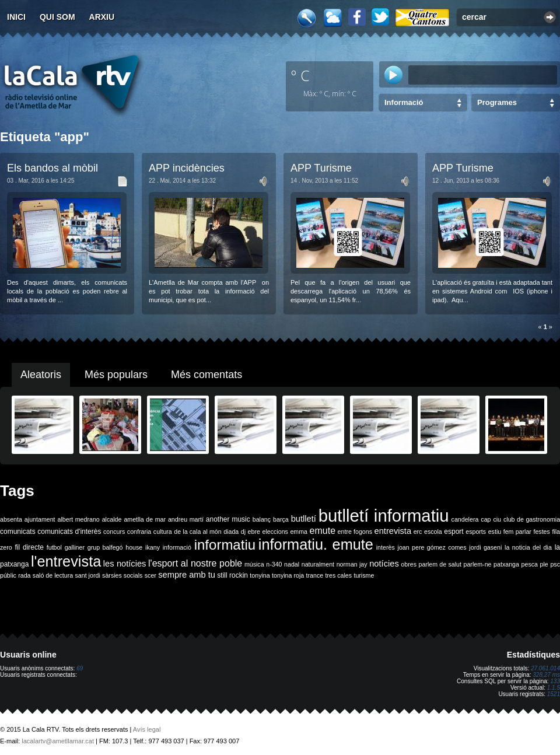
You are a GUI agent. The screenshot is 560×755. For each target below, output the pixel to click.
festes (541, 532)
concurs (114, 532)
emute (323, 531)
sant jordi (88, 575)
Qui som (57, 17)
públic (8, 575)
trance (315, 575)
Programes (497, 102)
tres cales (338, 575)
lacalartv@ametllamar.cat (58, 741)
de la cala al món (197, 532)
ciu (497, 519)
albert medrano (79, 519)
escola (433, 532)
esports (476, 532)
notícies (384, 564)
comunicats (18, 532)
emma (299, 532)
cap (486, 519)
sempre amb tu (187, 575)
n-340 (274, 564)
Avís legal (147, 729)
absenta (11, 519)
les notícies (125, 564)
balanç (262, 519)
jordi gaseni (485, 547)
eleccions (275, 532)
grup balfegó (105, 547)
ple (544, 564)
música (254, 564)
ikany (153, 547)
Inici (16, 17)
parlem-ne (478, 564)
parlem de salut (440, 564)
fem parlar (517, 532)
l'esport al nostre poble (195, 563)
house (134, 547)
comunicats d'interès (69, 532)
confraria (139, 532)
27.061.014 (545, 668)
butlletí (304, 519)
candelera (465, 519)
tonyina (260, 575)
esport (454, 532)
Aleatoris (41, 375)
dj (243, 532)
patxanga (506, 564)
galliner (75, 547)
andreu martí (186, 519)
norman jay (352, 564)
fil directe (29, 547)
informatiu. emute (316, 544)
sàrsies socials (122, 575)
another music (228, 519)
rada (24, 575)
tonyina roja (288, 575)
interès (386, 547)
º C (300, 75)
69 (80, 668)
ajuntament (40, 519)
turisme (364, 575)
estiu (495, 532)
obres (409, 564)
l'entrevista (66, 561)
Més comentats (206, 375)
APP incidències (187, 168)
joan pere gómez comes (432, 547)
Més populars (116, 375)
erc (418, 532)
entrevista (393, 531)
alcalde (112, 519)
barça (281, 519)
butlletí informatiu (384, 515)
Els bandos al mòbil (52, 168)
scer (150, 575)
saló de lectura (53, 575)
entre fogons (355, 532)
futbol (54, 547)
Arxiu (102, 17)
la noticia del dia (528, 547)
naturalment (318, 564)
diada (231, 532)
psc (555, 564)
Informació (404, 102)
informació (177, 547)
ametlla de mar (145, 519)
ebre (254, 532)
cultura (163, 532)
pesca (530, 564)
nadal (292, 564)
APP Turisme (321, 168)
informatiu (225, 545)
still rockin (232, 575)
